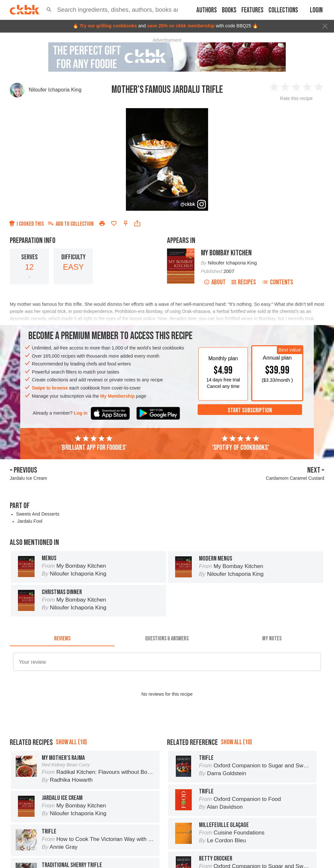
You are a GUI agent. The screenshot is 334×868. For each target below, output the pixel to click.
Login (316, 10)
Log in (81, 413)
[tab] (62, 638)
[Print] (102, 223)
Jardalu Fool (30, 521)
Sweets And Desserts (38, 514)
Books (229, 10)
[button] (49, 10)
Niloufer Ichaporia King (55, 90)
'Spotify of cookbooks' (241, 443)
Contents (278, 282)
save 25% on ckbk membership (181, 26)
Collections (283, 10)
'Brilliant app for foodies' (94, 443)
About (215, 282)
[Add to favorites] (114, 223)
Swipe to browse (50, 388)
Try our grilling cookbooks (108, 26)
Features (252, 10)
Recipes (244, 282)
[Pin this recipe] (126, 223)
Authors (207, 10)
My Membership (117, 396)
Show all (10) (71, 742)
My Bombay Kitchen (226, 253)
